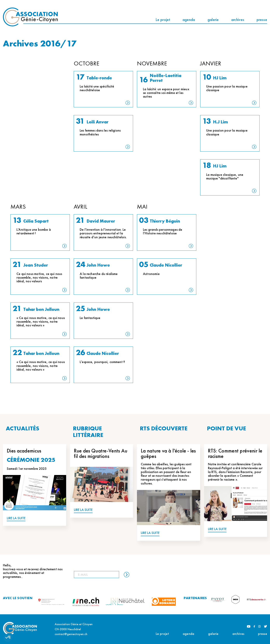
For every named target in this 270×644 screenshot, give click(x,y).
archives (238, 20)
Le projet (163, 20)
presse (262, 20)
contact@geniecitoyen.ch (71, 634)
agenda (189, 20)
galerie (213, 20)
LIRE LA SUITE (16, 518)
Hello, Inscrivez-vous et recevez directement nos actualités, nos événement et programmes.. (33, 571)
